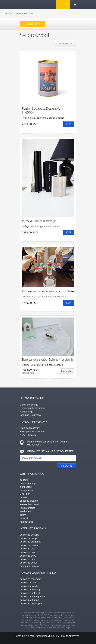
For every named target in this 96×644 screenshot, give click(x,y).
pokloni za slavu (29, 583)
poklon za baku (28, 552)
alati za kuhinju (28, 483)
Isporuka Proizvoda (30, 415)
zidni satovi (26, 487)
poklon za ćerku (28, 563)
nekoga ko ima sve (30, 566)
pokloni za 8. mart (30, 600)
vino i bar (25, 494)
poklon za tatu (28, 549)
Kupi (69, 124)
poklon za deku (28, 556)
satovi (23, 515)
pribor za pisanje (29, 501)
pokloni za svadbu (30, 586)
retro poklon (26, 490)
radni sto (25, 518)
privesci (24, 497)
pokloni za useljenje (31, 589)
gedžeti (24, 480)
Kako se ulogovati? (30, 428)
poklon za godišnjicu (31, 604)
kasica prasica (28, 508)
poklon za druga (29, 538)
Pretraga (90, 14)
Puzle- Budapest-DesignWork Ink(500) (43, 110)
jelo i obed (25, 511)
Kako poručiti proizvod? (33, 431)
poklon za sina (28, 559)
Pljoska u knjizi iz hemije (39, 221)
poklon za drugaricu (31, 542)
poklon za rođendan (31, 579)
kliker (26, 4)
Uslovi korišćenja (29, 405)
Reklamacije (27, 412)
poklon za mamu (29, 545)
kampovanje (26, 522)
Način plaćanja (28, 435)
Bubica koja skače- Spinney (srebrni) (47, 359)
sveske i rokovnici (29, 504)
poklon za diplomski (31, 593)
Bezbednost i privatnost (33, 408)
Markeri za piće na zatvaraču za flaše (48, 291)
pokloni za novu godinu (32, 596)
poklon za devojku (30, 535)
